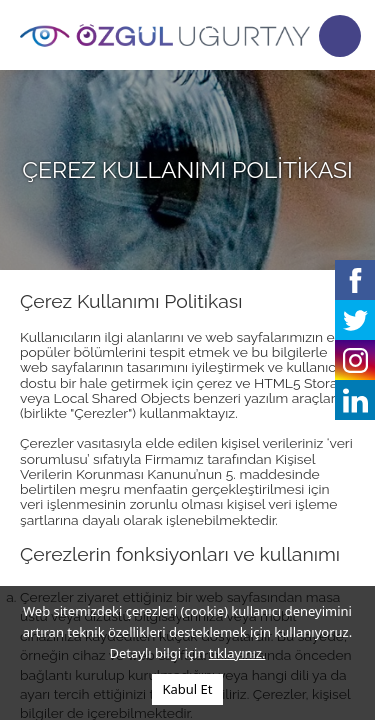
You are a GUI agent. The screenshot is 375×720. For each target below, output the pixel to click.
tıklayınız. (237, 653)
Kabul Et (187, 689)
